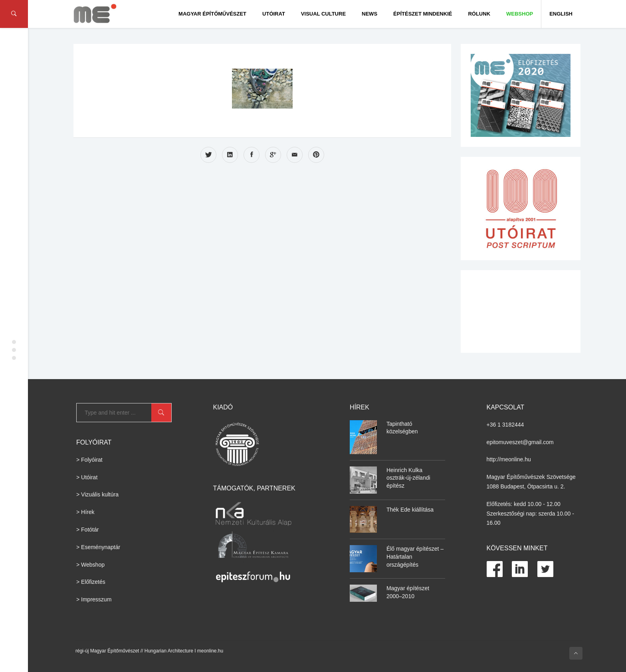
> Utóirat (87, 477)
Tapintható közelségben (402, 428)
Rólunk (479, 14)
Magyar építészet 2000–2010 (408, 592)
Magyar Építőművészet (212, 14)
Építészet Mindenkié (423, 14)
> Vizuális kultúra (97, 494)
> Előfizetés (91, 582)
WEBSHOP (520, 14)
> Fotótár (87, 530)
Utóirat (274, 14)
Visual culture (323, 14)
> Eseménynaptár (98, 547)
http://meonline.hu (509, 459)
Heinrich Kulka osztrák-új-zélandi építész (408, 478)
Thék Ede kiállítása (410, 510)
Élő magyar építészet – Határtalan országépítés (415, 556)
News (369, 14)
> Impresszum (94, 599)
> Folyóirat (89, 460)
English (561, 14)
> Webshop (90, 565)
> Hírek (85, 512)
